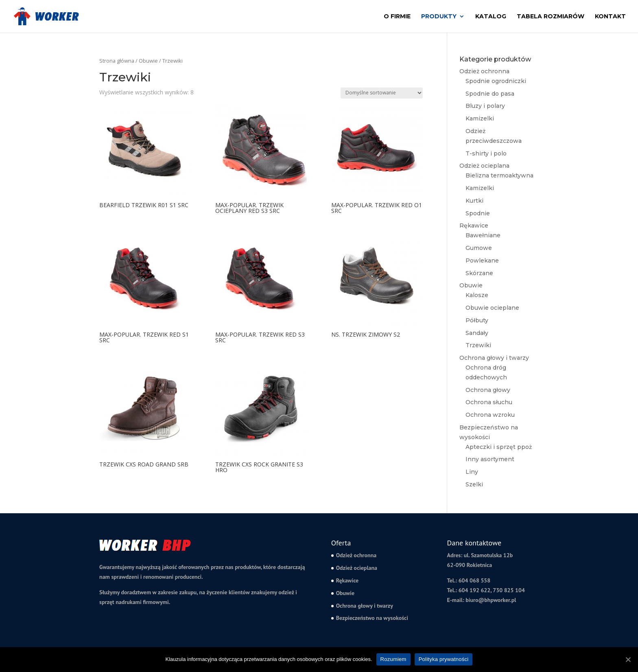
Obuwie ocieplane (492, 308)
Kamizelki (480, 118)
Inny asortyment (490, 459)
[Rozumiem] (628, 659)
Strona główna (117, 61)
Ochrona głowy (488, 390)
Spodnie (478, 213)
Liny (472, 472)
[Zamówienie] (382, 93)
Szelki (474, 484)
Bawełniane (483, 235)
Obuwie (148, 61)
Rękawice (474, 225)
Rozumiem (393, 659)
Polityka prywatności (444, 659)
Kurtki (474, 201)
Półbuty (477, 320)
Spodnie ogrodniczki (496, 81)
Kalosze (477, 295)
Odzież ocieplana (484, 166)
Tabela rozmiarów (551, 17)
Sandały (477, 333)
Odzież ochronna (484, 71)
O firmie (397, 17)
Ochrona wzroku (490, 415)
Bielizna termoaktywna (499, 175)
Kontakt (610, 17)
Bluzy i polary (485, 106)
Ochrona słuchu (489, 402)
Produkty (439, 17)
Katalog (491, 17)
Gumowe (479, 248)
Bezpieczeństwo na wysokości (372, 618)
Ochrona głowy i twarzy (494, 358)
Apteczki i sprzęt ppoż (499, 447)
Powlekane (482, 260)
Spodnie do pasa (490, 94)
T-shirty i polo (486, 153)
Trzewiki (478, 345)
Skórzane (479, 273)
